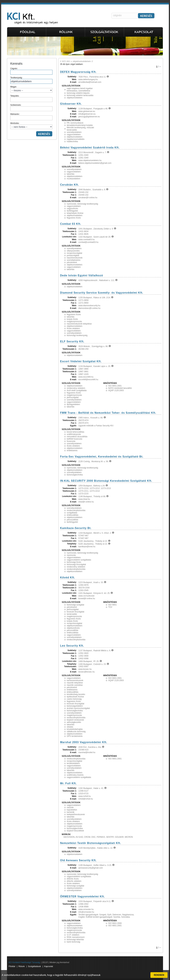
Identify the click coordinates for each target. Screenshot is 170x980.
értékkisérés (72, 451)
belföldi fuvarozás (74, 439)
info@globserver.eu (87, 114)
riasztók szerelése (75, 685)
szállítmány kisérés (75, 775)
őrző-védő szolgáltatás (77, 390)
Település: (31, 98)
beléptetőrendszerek (76, 814)
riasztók (70, 807)
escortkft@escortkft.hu (88, 380)
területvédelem (73, 763)
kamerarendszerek (75, 680)
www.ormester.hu (86, 909)
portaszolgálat (73, 255)
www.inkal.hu (84, 499)
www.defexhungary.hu (88, 79)
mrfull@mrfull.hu (86, 799)
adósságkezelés (74, 722)
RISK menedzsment (76, 937)
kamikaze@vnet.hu (87, 547)
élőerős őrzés (73, 879)
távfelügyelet (72, 211)
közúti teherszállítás (75, 432)
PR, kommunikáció (75, 123)
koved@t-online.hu (87, 598)
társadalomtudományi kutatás (80, 125)
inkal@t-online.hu (86, 502)
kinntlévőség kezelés (76, 694)
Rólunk (21, 966)
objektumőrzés (73, 628)
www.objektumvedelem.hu (90, 160)
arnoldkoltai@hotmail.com (90, 82)
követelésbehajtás (75, 729)
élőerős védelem (74, 881)
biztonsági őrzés (74, 562)
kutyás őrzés (72, 319)
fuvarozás (71, 441)
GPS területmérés (75, 736)
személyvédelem (74, 132)
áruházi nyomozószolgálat (78, 708)
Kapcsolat (49, 966)
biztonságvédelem (75, 706)
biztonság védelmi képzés (78, 93)
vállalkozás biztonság (76, 732)
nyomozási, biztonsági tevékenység (82, 204)
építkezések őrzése (75, 697)
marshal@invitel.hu (87, 752)
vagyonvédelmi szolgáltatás (79, 560)
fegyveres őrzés (74, 218)
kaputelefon (72, 810)
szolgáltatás (72, 513)
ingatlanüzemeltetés (76, 139)
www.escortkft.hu (86, 377)
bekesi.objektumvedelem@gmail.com (95, 163)
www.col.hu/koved (86, 596)
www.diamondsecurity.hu (89, 306)
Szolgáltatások (34, 966)
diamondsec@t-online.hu (89, 308)
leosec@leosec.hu (86, 672)
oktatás (70, 727)
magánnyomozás (74, 321)
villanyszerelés (73, 251)
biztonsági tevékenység (77, 335)
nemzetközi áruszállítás (77, 437)
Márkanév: (31, 117)
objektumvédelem (75, 98)
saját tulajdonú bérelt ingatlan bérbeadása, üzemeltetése (80, 90)
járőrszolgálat (73, 397)
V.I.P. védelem (73, 935)
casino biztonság (74, 699)
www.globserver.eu (87, 111)
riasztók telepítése (75, 683)
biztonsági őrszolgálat (76, 564)
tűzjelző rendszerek (75, 720)
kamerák (71, 812)
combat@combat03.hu (88, 242)
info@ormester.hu (86, 912)
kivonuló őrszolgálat (75, 612)
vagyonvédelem (74, 135)
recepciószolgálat (74, 253)
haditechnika (72, 141)
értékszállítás (73, 515)
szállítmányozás (74, 434)
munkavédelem (73, 179)
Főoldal (12, 966)
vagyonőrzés (72, 209)
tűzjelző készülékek (75, 831)
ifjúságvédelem (73, 404)
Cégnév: (31, 71)
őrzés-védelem (73, 328)
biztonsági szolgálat (75, 605)
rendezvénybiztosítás (76, 510)
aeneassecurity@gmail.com (91, 868)
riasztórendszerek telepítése (79, 324)
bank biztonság (73, 942)
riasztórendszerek (75, 258)
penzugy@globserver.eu (89, 117)
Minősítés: (31, 126)
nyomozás (71, 555)
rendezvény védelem (76, 388)
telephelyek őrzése (75, 213)
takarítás (71, 174)
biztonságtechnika (75, 475)
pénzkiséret (72, 262)
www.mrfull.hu (85, 796)
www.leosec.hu (85, 669)
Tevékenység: (31, 80)
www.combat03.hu (86, 240)
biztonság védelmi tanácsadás (80, 95)
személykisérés (74, 260)
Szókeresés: (31, 107)
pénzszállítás (72, 520)
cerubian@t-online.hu (88, 198)
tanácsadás (72, 614)
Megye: (31, 89)
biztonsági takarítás (75, 940)
